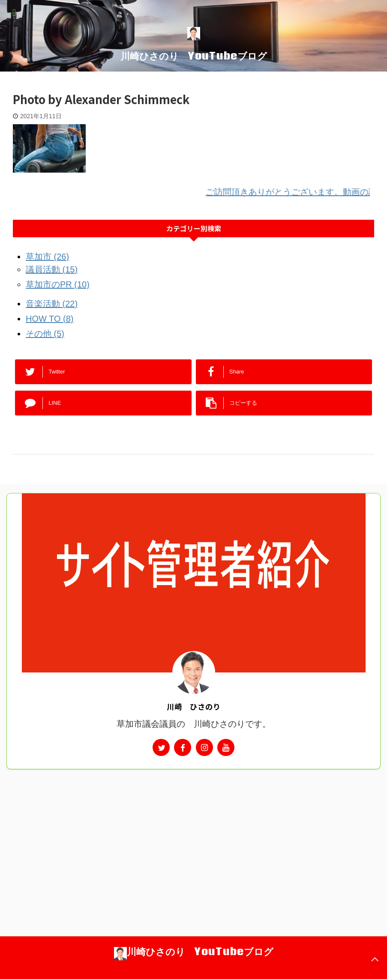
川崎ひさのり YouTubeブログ (194, 56)
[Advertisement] (193, 834)
